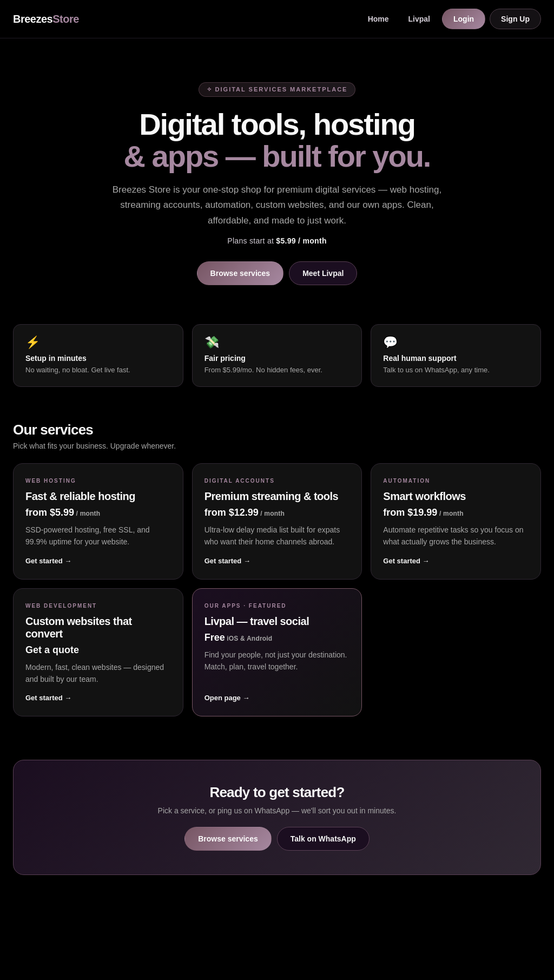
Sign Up (515, 19)
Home (378, 19)
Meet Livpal (323, 273)
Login (464, 19)
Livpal (419, 19)
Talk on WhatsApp (323, 839)
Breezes (46, 19)
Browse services (240, 273)
